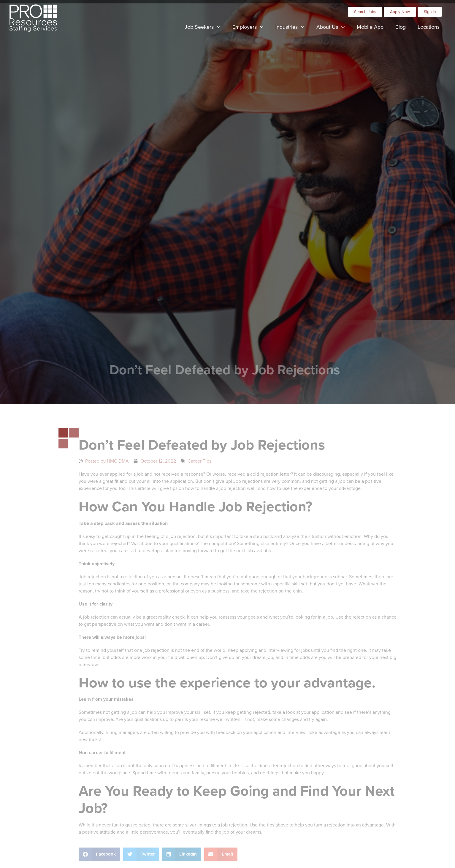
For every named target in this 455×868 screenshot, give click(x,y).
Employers (251, 26)
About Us (334, 26)
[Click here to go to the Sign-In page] (430, 11)
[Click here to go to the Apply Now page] (400, 11)
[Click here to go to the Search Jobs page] (365, 11)
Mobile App (373, 27)
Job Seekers (206, 26)
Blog (404, 27)
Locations (432, 27)
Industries (293, 26)
